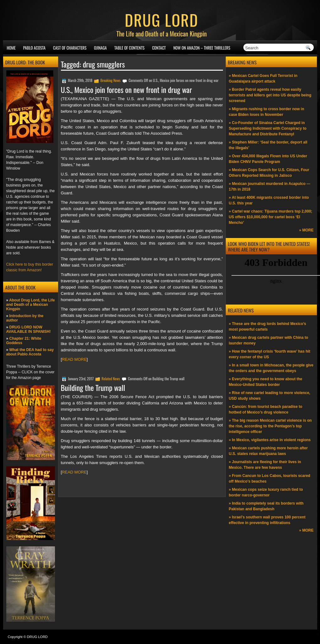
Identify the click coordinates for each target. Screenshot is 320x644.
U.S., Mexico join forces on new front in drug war (127, 89)
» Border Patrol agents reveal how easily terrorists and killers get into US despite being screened (270, 95)
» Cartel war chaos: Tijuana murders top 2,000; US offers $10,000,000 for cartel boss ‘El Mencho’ (271, 217)
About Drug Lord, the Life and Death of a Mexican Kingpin (31, 305)
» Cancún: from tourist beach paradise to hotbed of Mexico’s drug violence (266, 409)
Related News (111, 379)
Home (11, 48)
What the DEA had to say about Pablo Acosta (30, 352)
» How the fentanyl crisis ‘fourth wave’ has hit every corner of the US (270, 354)
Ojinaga (100, 48)
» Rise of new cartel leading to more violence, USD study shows (270, 396)
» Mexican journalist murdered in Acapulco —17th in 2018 (270, 187)
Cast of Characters (70, 48)
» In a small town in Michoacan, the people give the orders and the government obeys (271, 368)
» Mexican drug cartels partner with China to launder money (269, 340)
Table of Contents (129, 48)
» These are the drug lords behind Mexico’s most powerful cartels (268, 327)
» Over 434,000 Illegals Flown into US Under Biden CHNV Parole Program (268, 159)
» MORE (306, 230)
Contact (159, 48)
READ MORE (74, 359)
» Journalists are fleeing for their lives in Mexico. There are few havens (265, 465)
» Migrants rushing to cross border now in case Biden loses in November (267, 112)
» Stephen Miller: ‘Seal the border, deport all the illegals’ (268, 145)
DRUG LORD (161, 19)
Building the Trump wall (93, 387)
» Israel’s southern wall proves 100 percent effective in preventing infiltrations (267, 520)
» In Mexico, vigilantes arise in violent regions (270, 440)
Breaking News (111, 80)
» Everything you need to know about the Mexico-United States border (266, 382)
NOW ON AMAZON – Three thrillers (202, 48)
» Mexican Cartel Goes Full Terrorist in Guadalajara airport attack (263, 78)
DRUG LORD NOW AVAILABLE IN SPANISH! (29, 329)
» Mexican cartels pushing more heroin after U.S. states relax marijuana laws (268, 451)
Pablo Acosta (34, 48)
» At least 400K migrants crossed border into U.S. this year (269, 200)
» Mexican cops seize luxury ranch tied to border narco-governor (266, 492)
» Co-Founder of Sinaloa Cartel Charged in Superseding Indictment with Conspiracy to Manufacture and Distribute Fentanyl (268, 128)
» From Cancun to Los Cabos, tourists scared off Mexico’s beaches (270, 479)
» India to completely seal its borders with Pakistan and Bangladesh (266, 506)
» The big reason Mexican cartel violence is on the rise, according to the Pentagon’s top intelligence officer (270, 426)
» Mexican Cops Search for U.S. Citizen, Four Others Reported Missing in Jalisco (269, 173)
